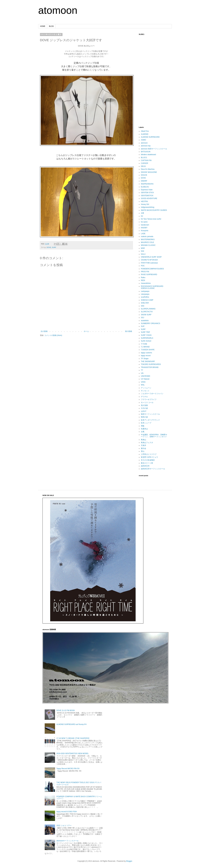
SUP (143, 326)
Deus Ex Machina (148, 169)
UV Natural (145, 379)
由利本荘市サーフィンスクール (153, 469)
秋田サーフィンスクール (150, 414)
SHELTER (145, 303)
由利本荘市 (145, 466)
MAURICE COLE (147, 242)
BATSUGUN (146, 152)
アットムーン (146, 388)
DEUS (143, 166)
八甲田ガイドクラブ (149, 454)
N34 (142, 251)
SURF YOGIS (146, 335)
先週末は (144, 429)
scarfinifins (145, 297)
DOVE (49, 247)
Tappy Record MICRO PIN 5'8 (68, 769)
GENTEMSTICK (147, 196)
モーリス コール (147, 403)
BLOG (51, 26)
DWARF (144, 181)
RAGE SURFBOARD (149, 275)
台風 (143, 432)
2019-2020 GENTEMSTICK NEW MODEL (73, 753)
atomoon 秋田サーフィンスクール (154, 149)
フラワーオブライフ (149, 399)
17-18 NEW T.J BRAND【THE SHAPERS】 (73, 738)
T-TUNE (144, 344)
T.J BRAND (145, 347)
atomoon (58, 10)
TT (142, 370)
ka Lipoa (144, 222)
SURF (54, 247)
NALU (143, 254)
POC (143, 266)
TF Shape (145, 359)
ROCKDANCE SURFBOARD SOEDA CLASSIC (152, 287)
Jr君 (142, 213)
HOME (43, 26)
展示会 (143, 448)
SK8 (143, 306)
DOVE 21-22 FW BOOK (66, 710)
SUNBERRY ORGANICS (151, 323)
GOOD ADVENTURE (149, 198)
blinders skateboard (148, 155)
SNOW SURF (146, 315)
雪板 (143, 426)
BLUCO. (144, 158)
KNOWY (144, 228)
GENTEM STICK (147, 193)
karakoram (145, 225)
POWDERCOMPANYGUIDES (152, 269)
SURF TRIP (145, 332)
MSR (143, 248)
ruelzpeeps (145, 291)
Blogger (129, 861)
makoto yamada (147, 236)
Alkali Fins (145, 131)
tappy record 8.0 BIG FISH (67, 812)
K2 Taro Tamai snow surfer (151, 219)
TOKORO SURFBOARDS (151, 364)
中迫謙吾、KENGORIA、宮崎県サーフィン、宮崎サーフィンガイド (154, 436)
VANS (143, 382)
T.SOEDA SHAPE (148, 350)
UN (142, 373)
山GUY (144, 411)
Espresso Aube (147, 190)
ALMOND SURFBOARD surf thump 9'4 (71, 724)
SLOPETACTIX (147, 312)
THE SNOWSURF (148, 361)
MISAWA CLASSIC (148, 245)
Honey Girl (145, 204)
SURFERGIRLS (147, 338)
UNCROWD (146, 376)
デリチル (144, 397)
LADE (143, 234)
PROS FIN (145, 272)
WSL (143, 385)
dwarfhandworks (147, 184)
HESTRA (144, 201)
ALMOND (145, 134)
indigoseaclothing (148, 207)
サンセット (145, 391)
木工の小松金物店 (148, 460)
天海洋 (143, 445)
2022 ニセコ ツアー (64, 826)
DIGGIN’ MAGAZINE (149, 172)
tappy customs (146, 353)
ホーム (86, 331)
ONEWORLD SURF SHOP (151, 257)
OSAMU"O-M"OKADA (149, 260)
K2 (142, 216)
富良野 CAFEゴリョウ (149, 457)
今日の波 (144, 408)
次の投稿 (44, 331)
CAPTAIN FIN (146, 160)
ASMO (143, 140)
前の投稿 (129, 331)
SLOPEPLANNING (148, 309)
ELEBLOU (145, 187)
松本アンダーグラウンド (150, 420)
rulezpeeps (145, 294)
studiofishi (145, 321)
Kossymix (145, 231)
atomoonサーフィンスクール (68, 841)
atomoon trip (146, 146)
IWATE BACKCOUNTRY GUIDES (154, 210)
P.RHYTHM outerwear (149, 263)
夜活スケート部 (147, 463)
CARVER (145, 163)
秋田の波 (144, 417)
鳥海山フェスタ (147, 443)
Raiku (143, 278)
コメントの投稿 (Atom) (53, 335)
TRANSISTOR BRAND (150, 367)
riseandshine (146, 283)
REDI (143, 280)
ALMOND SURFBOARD (150, 137)
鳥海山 (143, 440)
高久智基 (144, 405)
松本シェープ (146, 423)
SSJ (142, 318)
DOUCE (144, 175)
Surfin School (146, 341)
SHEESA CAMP (147, 300)
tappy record (146, 356)
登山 (143, 451)
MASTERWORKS (148, 239)
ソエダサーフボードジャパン (152, 394)
